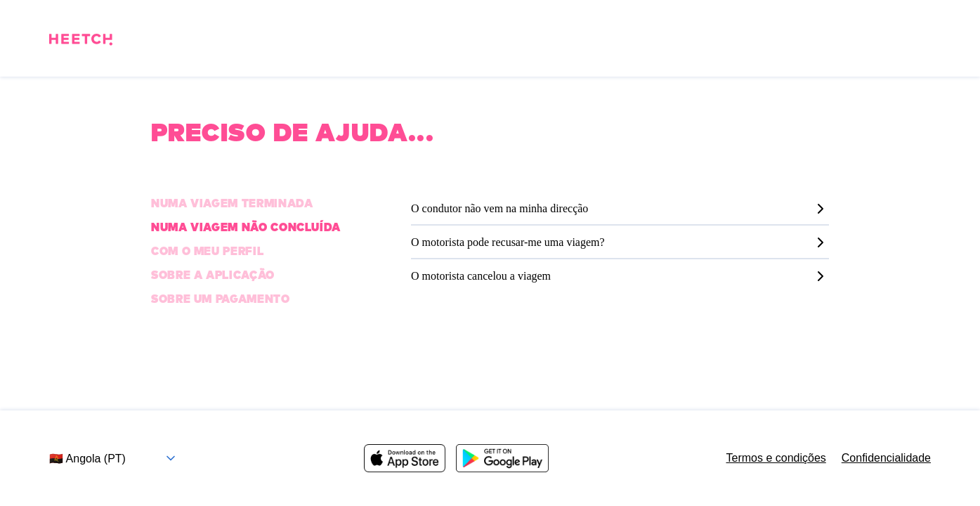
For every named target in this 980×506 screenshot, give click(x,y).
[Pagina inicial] (81, 42)
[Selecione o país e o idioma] (118, 459)
